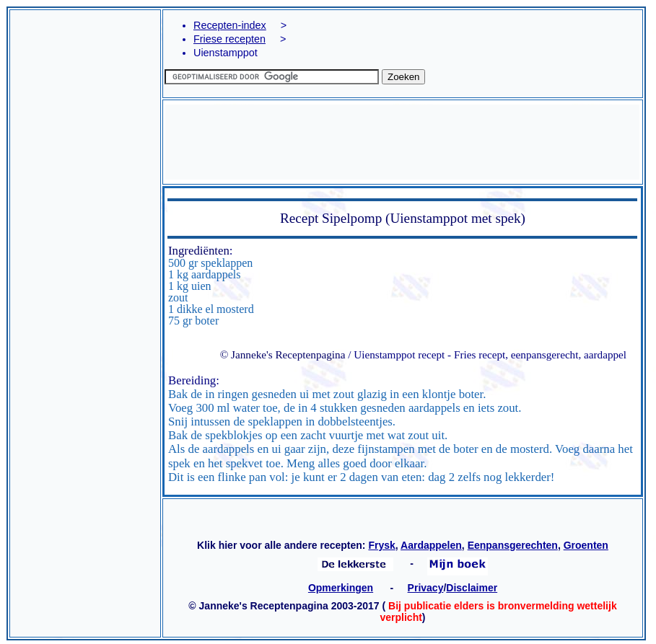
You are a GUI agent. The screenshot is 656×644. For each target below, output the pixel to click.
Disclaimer (472, 588)
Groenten (586, 545)
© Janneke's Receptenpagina (283, 354)
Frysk (381, 545)
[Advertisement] (85, 200)
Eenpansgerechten (513, 545)
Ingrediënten (199, 251)
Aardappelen (431, 545)
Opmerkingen (341, 588)
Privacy (426, 588)
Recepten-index (230, 25)
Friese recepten (229, 39)
